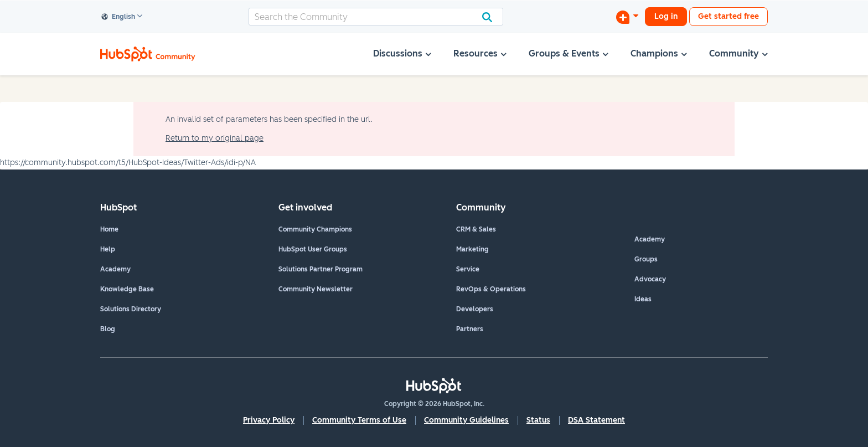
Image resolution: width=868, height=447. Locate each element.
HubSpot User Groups (313, 249)
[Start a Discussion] (627, 17)
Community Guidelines (466, 420)
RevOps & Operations (491, 289)
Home (109, 229)
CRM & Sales (476, 229)
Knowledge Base (127, 289)
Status (538, 420)
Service (468, 269)
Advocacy (650, 279)
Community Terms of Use (359, 420)
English (118, 17)
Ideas (643, 299)
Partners (470, 329)
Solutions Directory (131, 309)
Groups (646, 259)
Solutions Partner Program (321, 269)
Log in (666, 16)
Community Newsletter (316, 289)
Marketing (472, 249)
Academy (115, 269)
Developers (475, 309)
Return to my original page (215, 138)
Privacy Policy (269, 420)
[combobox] (376, 17)
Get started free (728, 16)
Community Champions (315, 229)
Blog (108, 329)
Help (108, 249)
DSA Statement (596, 420)
